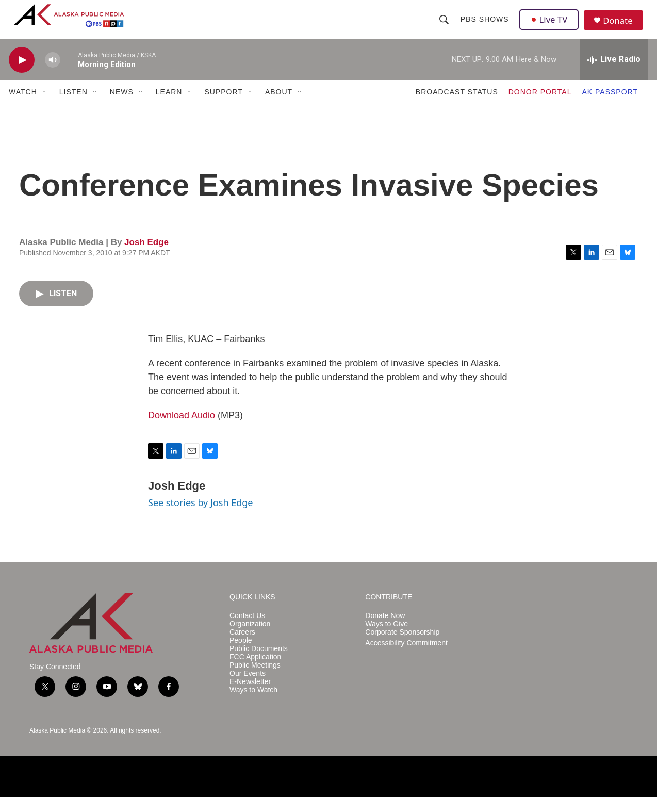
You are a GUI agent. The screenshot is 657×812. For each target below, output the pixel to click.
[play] (22, 75)
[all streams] (614, 75)
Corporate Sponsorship (402, 647)
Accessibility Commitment (406, 658)
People (241, 655)
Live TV (551, 27)
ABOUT (279, 107)
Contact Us (247, 631)
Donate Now (385, 631)
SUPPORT (223, 107)
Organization (250, 639)
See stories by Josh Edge (201, 518)
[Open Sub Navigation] (45, 107)
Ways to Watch (253, 705)
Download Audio (182, 431)
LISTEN (73, 107)
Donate (622, 28)
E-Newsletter (250, 697)
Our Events (248, 688)
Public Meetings (255, 680)
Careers (242, 647)
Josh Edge (146, 257)
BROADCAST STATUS (457, 107)
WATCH (23, 107)
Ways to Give (387, 639)
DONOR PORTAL (540, 107)
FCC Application (255, 672)
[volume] (53, 75)
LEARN (169, 107)
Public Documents (259, 664)
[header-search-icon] (445, 27)
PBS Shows (485, 27)
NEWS (122, 107)
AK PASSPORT (610, 107)
